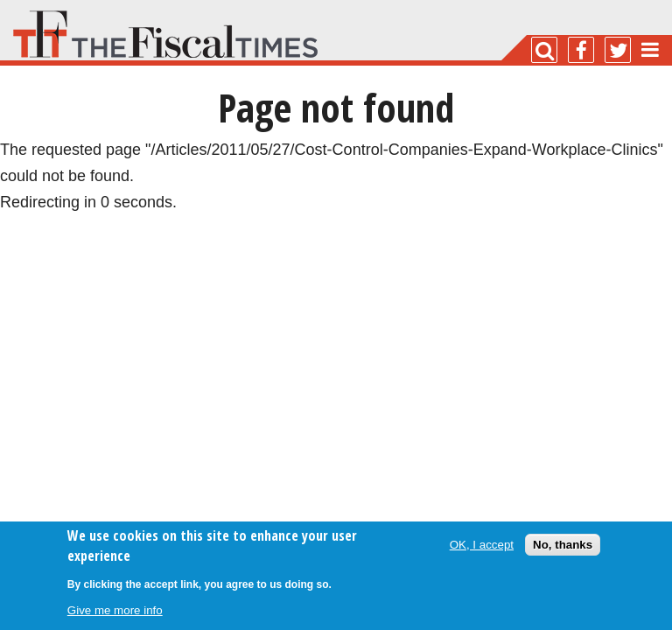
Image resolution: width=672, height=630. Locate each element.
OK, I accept (482, 545)
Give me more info (115, 610)
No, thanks (563, 545)
